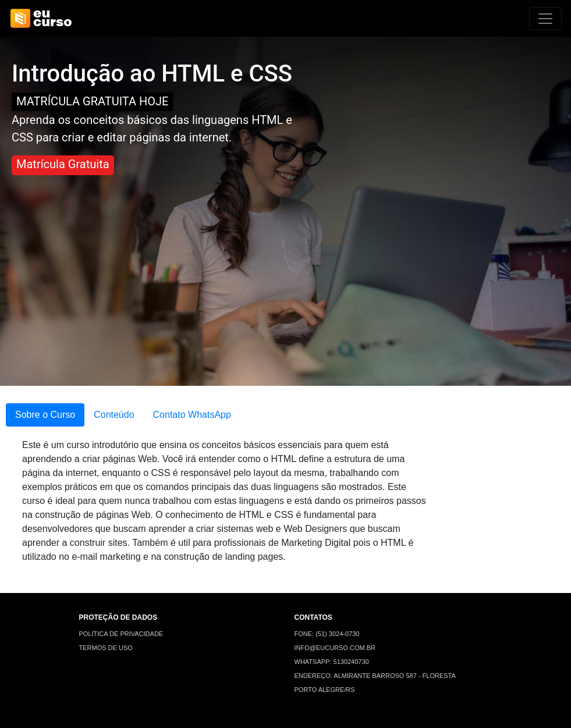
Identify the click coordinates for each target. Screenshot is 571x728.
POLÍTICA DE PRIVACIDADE (121, 634)
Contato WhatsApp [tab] (192, 415)
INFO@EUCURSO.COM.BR (335, 648)
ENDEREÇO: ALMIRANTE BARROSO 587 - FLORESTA (375, 676)
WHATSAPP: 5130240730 (332, 662)
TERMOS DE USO (106, 648)
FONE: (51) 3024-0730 (327, 634)
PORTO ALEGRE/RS (325, 690)
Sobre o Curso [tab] (45, 415)
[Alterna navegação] (545, 19)
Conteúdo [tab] (114, 415)
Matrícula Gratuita (63, 164)
